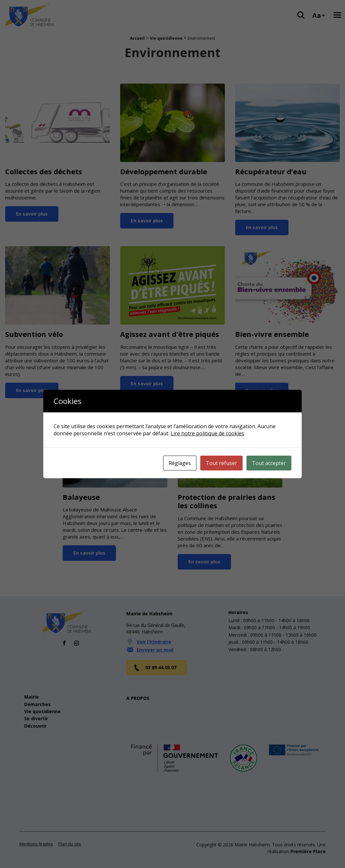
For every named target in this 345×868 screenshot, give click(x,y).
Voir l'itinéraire (154, 636)
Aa (319, 15)
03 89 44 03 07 (155, 661)
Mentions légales (36, 838)
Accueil (137, 38)
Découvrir (35, 720)
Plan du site (70, 838)
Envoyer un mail (155, 644)
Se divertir (36, 712)
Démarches (37, 698)
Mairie (31, 691)
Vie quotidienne (166, 38)
